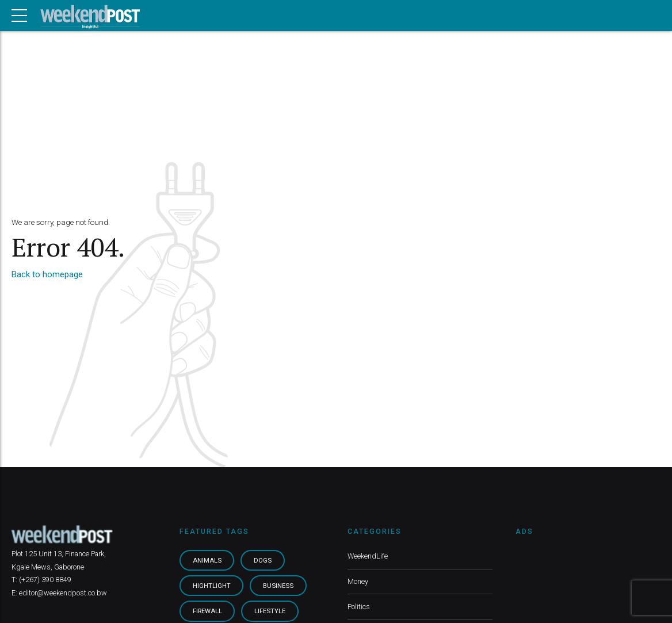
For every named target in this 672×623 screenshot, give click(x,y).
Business (278, 586)
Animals (207, 560)
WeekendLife (368, 556)
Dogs (263, 560)
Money (358, 581)
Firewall (207, 611)
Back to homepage (47, 274)
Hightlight (212, 586)
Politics (359, 607)
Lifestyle (270, 611)
